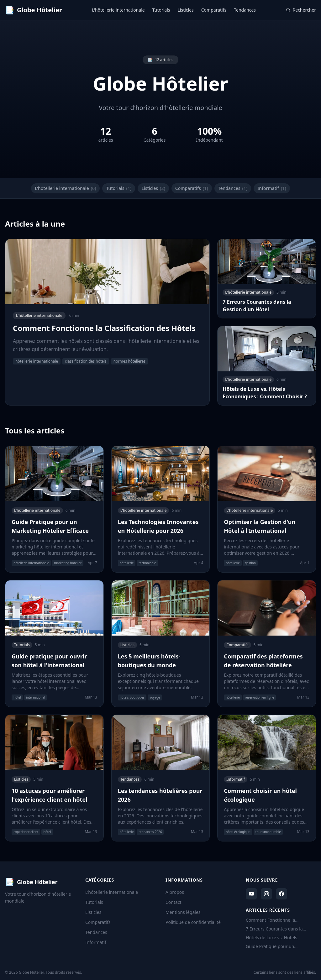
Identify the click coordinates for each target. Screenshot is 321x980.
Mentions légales (183, 912)
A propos (175, 892)
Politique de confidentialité (193, 922)
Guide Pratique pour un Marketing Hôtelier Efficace (274, 946)
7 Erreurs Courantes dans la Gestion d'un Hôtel (274, 929)
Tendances (245, 10)
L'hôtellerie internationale (118, 10)
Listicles (186, 10)
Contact (174, 902)
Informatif (272, 188)
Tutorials (161, 10)
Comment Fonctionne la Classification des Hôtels (271, 920)
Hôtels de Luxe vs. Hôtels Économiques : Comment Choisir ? (281, 938)
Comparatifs (214, 10)
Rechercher (301, 10)
